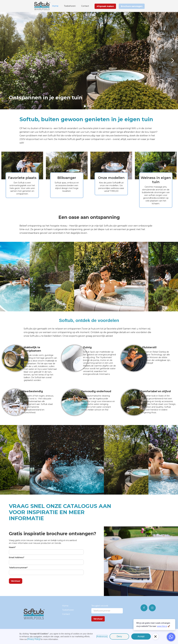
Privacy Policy (34, 639)
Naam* (12, 547)
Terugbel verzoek (100, 606)
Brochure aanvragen (132, 6)
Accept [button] (141, 636)
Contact (85, 6)
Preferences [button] (102, 637)
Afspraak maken (105, 6)
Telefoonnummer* (18, 568)
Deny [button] (119, 636)
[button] (6, 61)
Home (55, 6)
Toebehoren (70, 6)
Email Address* (17, 557)
